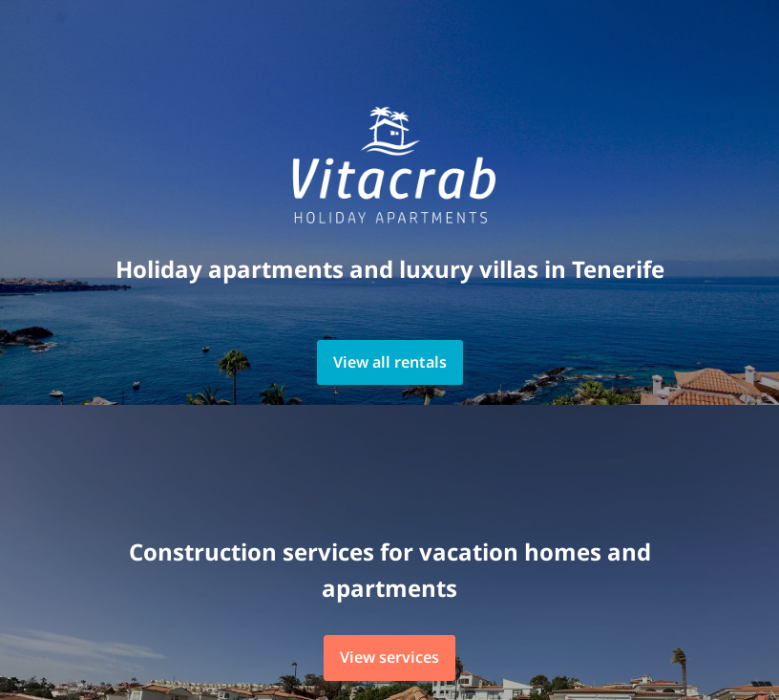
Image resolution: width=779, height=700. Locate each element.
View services (389, 657)
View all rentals (390, 362)
